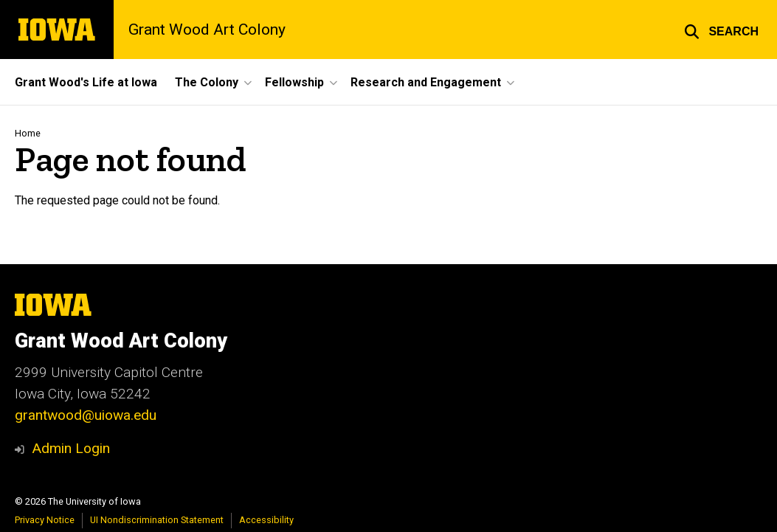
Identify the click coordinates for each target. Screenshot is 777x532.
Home (28, 133)
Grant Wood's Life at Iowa (86, 82)
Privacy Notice (45, 520)
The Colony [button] (207, 82)
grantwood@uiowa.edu (86, 415)
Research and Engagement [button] (426, 82)
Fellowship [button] (294, 82)
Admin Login (71, 448)
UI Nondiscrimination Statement (157, 520)
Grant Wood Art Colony (207, 29)
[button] (721, 30)
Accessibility (266, 520)
